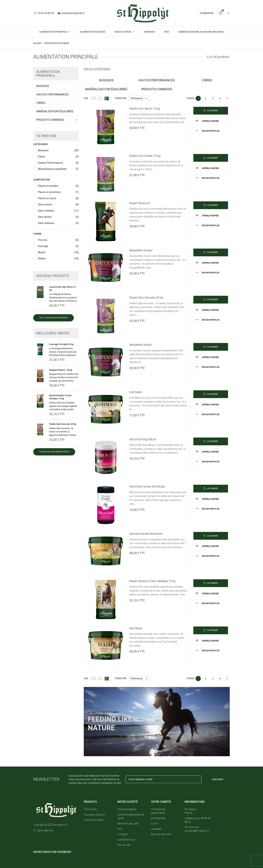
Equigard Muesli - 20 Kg (61, 370)
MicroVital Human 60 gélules (147, 487)
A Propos (122, 834)
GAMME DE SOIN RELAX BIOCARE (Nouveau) (201, 32)
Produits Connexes (50, 120)
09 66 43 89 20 (44, 13)
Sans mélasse (58, 223)
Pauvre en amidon (58, 186)
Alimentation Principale (54, 32)
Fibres (41, 103)
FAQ (120, 829)
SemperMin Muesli (141, 345)
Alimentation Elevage (93, 32)
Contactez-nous (126, 839)
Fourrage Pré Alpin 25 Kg (61, 344)
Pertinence (140, 98)
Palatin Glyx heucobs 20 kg (63, 424)
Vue (86, 98)
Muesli (58, 252)
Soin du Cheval (123, 32)
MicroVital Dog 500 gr (143, 439)
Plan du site (124, 845)
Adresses (156, 829)
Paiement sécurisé (128, 823)
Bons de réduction (161, 834)
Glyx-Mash (136, 628)
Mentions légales (127, 809)
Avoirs (154, 823)
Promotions (90, 809)
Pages (191, 98)
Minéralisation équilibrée (55, 111)
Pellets (58, 259)
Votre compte (161, 802)
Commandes (158, 818)
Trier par (121, 98)
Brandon (150, 32)
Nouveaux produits (94, 814)
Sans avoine (58, 205)
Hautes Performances (52, 94)
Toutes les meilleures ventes (54, 452)
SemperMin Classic (141, 250)
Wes (167, 32)
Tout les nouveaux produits (54, 318)
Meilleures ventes (93, 820)
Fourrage (58, 246)
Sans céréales (58, 211)
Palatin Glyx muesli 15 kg (145, 156)
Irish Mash (136, 392)
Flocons (58, 240)
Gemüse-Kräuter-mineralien (146, 534)
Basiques (43, 86)
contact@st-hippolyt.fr (71, 13)
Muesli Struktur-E (140, 203)
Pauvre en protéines (58, 192)
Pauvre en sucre (58, 198)
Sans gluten (58, 217)
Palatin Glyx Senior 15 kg (145, 109)
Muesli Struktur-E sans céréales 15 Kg (152, 581)
